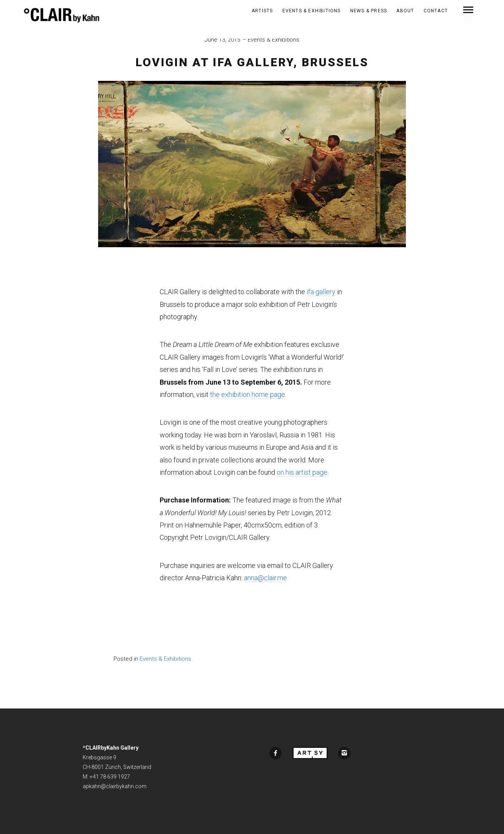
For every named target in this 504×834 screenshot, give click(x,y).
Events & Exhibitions (312, 11)
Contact (436, 11)
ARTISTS (262, 11)
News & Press (369, 11)
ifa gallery (321, 292)
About (405, 11)
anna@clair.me (265, 578)
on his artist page (302, 472)
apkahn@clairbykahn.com (115, 786)
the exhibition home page (248, 394)
